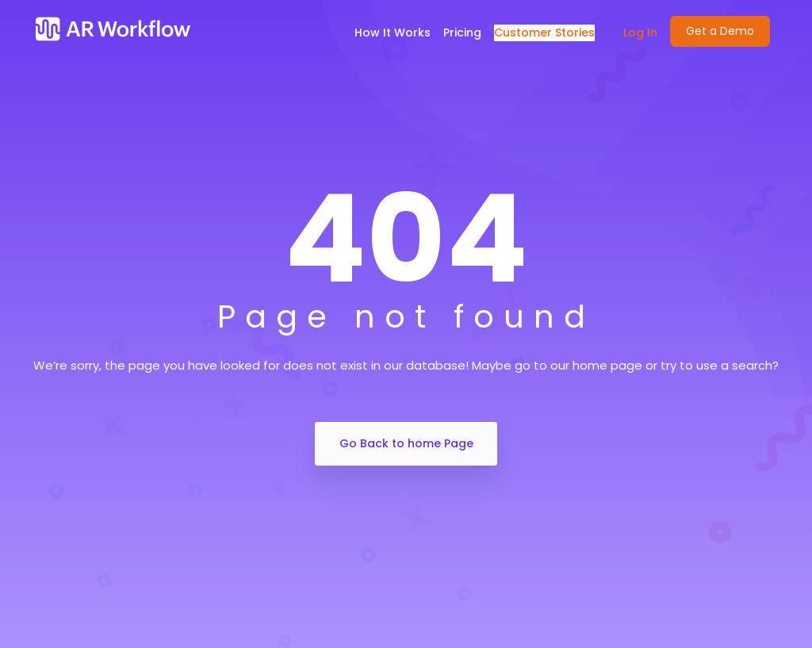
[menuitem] (632, 33)
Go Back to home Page (406, 443)
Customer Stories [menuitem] (544, 33)
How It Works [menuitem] (393, 33)
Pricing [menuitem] (462, 33)
